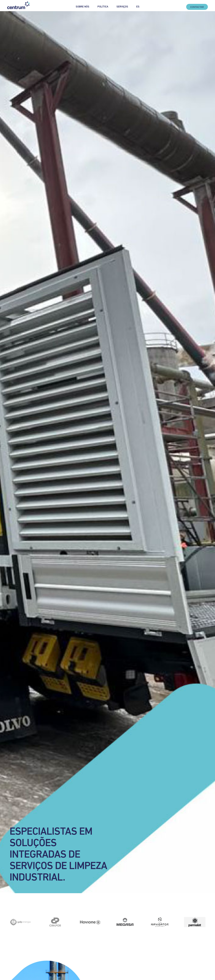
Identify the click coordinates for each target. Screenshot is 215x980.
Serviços (122, 7)
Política (103, 7)
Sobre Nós (82, 7)
